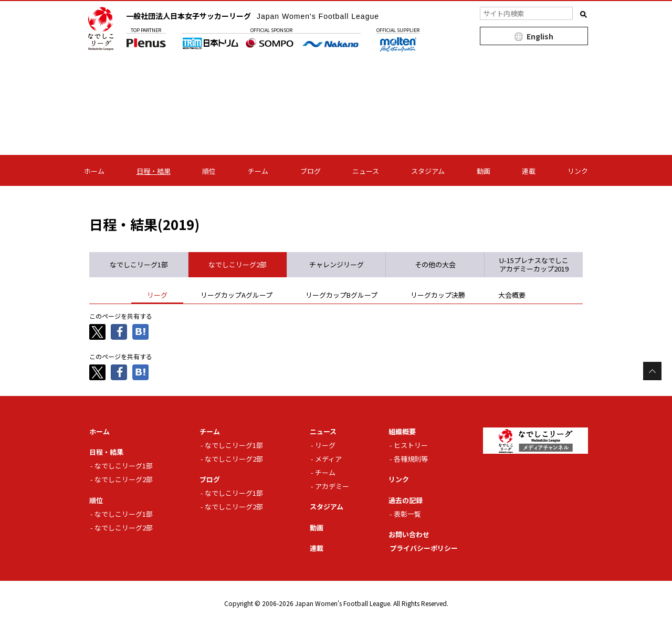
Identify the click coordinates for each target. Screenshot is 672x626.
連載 (529, 171)
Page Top (652, 371)
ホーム (94, 171)
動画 (484, 171)
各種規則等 (411, 459)
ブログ (311, 171)
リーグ (325, 445)
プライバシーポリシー (424, 548)
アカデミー (332, 486)
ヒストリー (411, 445)
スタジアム (428, 171)
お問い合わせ (409, 534)
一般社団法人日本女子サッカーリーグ (253, 16)
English (540, 36)
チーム (258, 171)
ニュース (366, 171)
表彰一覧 (407, 514)
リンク (578, 171)
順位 (209, 171)
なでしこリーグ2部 (124, 479)
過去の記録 (406, 500)
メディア (328, 459)
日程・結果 (154, 171)
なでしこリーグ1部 (124, 466)
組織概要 (402, 431)
